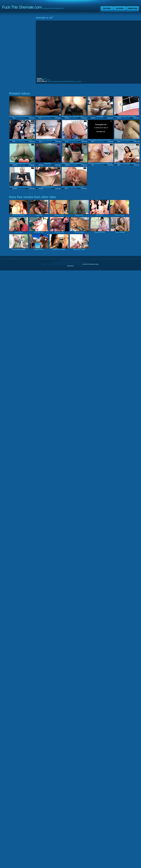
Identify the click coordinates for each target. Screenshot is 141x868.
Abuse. (97, 264)
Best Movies (107, 8)
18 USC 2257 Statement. (89, 264)
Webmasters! (70, 266)
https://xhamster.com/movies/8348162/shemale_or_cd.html (65, 81)
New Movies (120, 8)
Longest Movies (133, 8)
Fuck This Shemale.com (22, 7)
